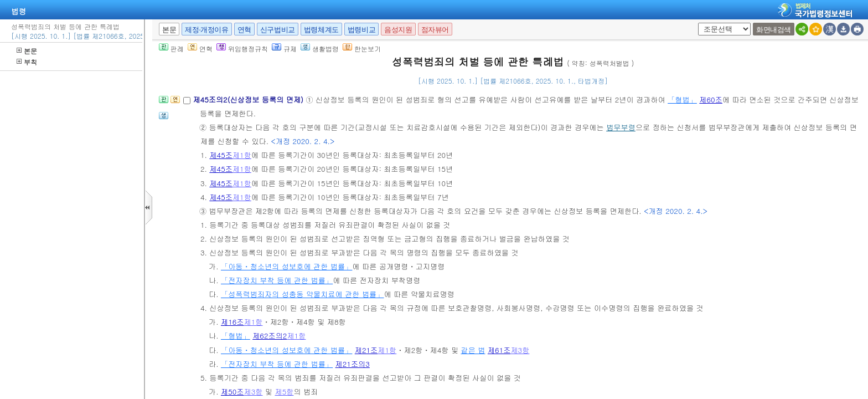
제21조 (366, 350)
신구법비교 (278, 30)
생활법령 (320, 48)
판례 (171, 48)
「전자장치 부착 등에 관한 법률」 (277, 280)
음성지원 (398, 30)
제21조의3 (353, 364)
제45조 (221, 155)
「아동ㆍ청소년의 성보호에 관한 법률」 (286, 266)
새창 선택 (696, 23)
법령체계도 (321, 30)
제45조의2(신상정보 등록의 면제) (249, 99)
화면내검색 (774, 30)
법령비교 (361, 30)
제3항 (520, 350)
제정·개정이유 (206, 30)
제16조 (232, 322)
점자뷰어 (435, 30)
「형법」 (682, 99)
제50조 (232, 392)
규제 (284, 48)
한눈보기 (362, 48)
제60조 (711, 99)
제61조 (499, 350)
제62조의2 (270, 336)
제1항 (242, 155)
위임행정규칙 (242, 48)
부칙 (27, 62)
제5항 (284, 392)
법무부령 (621, 127)
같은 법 (473, 350)
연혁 (244, 30)
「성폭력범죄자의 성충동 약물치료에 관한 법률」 (303, 294)
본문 (27, 51)
